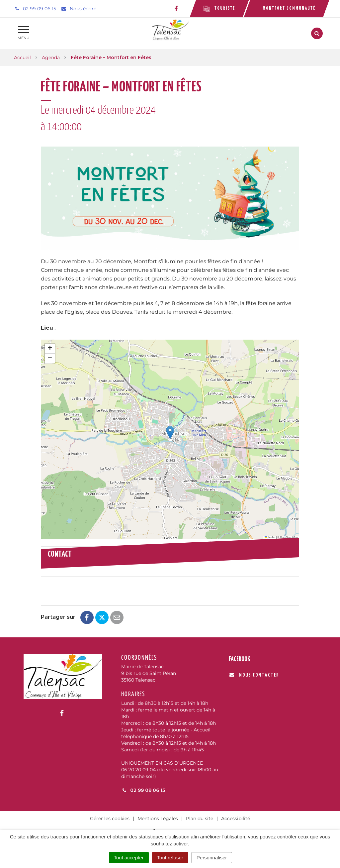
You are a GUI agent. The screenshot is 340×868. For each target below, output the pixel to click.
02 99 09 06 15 (143, 790)
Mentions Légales (158, 818)
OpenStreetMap (289, 537)
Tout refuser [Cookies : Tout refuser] (170, 858)
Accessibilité (236, 818)
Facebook (239, 659)
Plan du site (200, 818)
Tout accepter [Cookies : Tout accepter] (129, 858)
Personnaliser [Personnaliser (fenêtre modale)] (212, 858)
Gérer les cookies (110, 818)
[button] (170, 433)
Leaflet (270, 537)
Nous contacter (254, 675)
